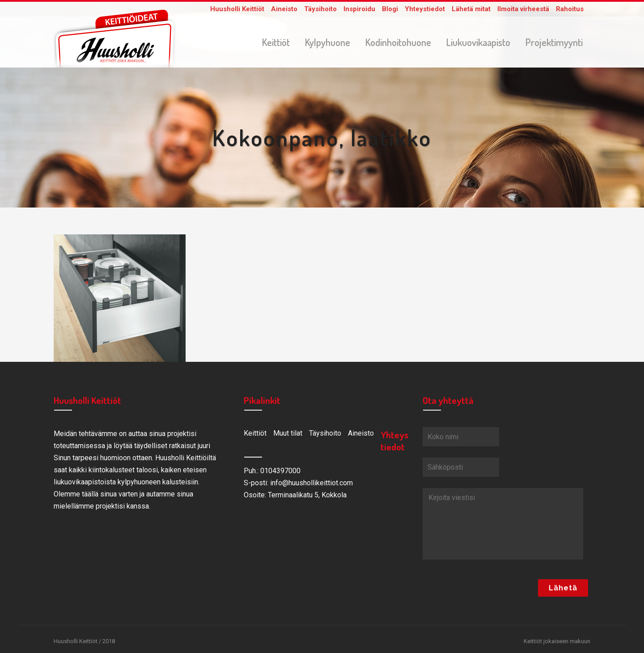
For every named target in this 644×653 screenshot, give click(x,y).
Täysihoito (320, 9)
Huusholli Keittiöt (237, 9)
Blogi (390, 9)
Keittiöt (255, 435)
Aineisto (284, 9)
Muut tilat (288, 435)
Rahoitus (570, 9)
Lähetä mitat (471, 9)
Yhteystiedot (425, 9)
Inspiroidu (359, 9)
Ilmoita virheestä (523, 9)
